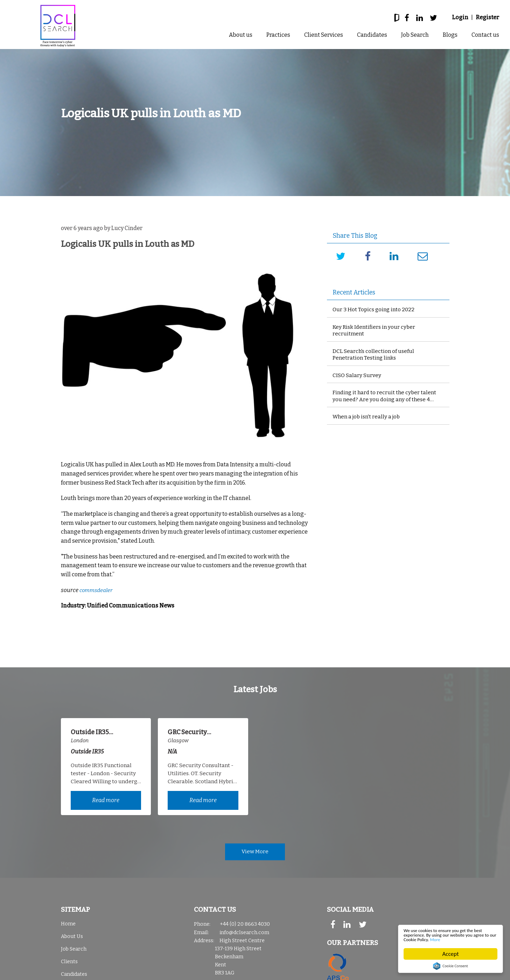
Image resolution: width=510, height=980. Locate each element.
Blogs (450, 35)
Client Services (324, 35)
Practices (278, 35)
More (486, 939)
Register (487, 17)
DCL (58, 26)
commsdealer (97, 590)
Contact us (485, 35)
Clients (69, 964)
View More (255, 853)
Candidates (372, 35)
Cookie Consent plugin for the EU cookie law (450, 966)
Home (68, 926)
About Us (72, 939)
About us (241, 35)
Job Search (415, 35)
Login (460, 17)
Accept (451, 954)
